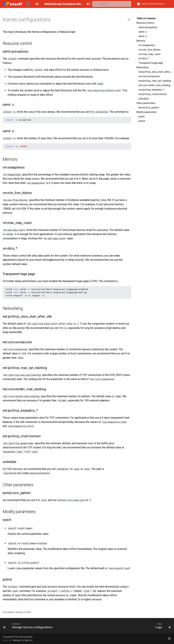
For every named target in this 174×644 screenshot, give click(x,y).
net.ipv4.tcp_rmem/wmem (153, 94)
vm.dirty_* (144, 58)
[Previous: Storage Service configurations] (29, 626)
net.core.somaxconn (149, 76)
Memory (141, 41)
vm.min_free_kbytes (149, 50)
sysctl (141, 117)
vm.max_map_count (149, 54)
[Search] (112, 4)
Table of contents (146, 18)
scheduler (144, 99)
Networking (142, 67)
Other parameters (146, 103)
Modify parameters (147, 112)
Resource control (145, 23)
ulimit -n (143, 36)
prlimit (142, 121)
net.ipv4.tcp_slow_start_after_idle (155, 72)
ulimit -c (143, 32)
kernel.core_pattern (149, 108)
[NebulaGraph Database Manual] (17, 4)
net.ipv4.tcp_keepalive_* (151, 90)
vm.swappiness (147, 45)
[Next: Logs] (162, 626)
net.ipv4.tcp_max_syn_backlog (155, 81)
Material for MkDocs (23, 640)
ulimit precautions (148, 27)
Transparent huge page (151, 63)
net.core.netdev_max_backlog (154, 85)
